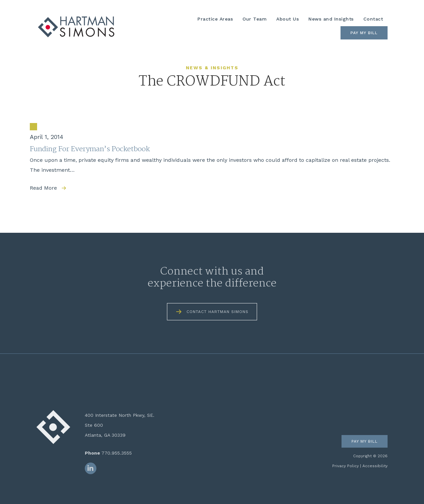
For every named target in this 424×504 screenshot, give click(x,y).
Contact (373, 19)
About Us (288, 19)
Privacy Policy (345, 466)
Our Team (255, 19)
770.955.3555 (117, 453)
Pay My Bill (364, 33)
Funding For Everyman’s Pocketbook (90, 149)
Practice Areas (215, 19)
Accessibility (375, 466)
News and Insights (331, 19)
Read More (43, 188)
